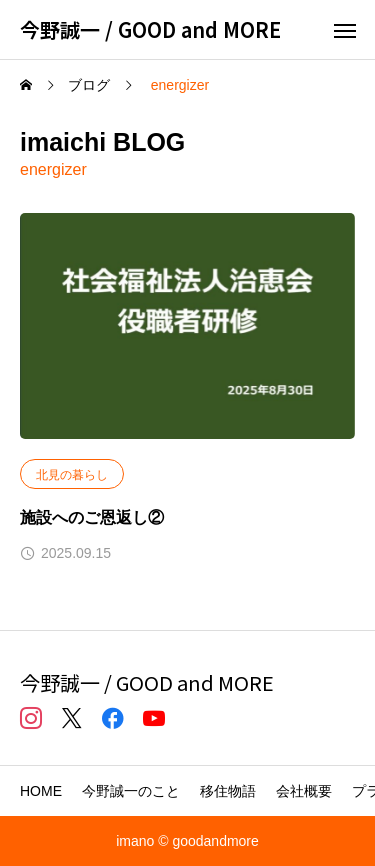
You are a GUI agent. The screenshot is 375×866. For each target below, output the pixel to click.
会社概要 (304, 791)
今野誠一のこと (131, 791)
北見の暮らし (72, 475)
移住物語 (228, 791)
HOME (41, 791)
